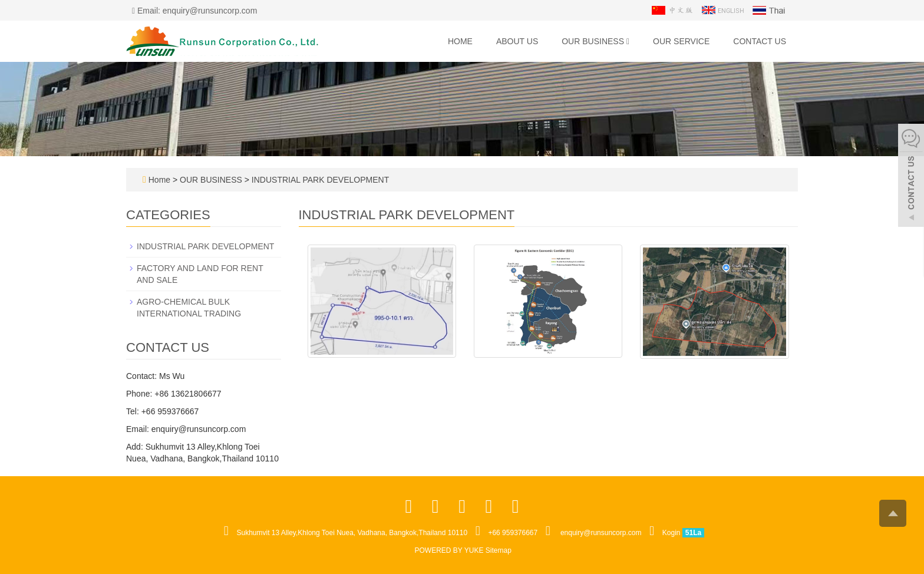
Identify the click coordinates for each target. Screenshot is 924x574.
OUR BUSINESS (595, 41)
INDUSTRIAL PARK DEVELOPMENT (319, 180)
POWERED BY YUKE (450, 550)
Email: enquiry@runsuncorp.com (194, 11)
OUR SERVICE (681, 41)
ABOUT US (517, 41)
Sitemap (499, 550)
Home (460, 41)
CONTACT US (760, 41)
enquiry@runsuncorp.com (601, 533)
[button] (628, 41)
